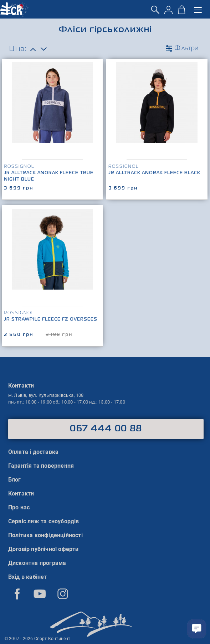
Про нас (19, 507)
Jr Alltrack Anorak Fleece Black (154, 173)
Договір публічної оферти (43, 549)
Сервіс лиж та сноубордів (44, 521)
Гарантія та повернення (41, 466)
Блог (15, 480)
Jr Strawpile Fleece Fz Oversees (51, 320)
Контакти (21, 494)
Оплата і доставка (33, 452)
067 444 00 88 (106, 429)
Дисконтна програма (37, 563)
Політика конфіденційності (45, 535)
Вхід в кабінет (28, 577)
